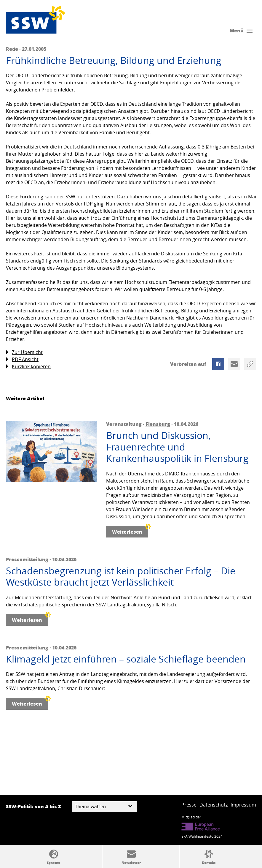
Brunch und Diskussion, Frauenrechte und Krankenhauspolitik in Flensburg (177, 447)
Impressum (243, 805)
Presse (189, 805)
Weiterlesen (130, 531)
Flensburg (158, 424)
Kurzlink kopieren (28, 367)
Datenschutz (214, 805)
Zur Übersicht (24, 352)
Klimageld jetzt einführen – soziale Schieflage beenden (126, 659)
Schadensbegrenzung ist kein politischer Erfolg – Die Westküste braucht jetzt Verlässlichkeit (121, 577)
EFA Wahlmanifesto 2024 (202, 836)
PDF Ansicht (22, 359)
